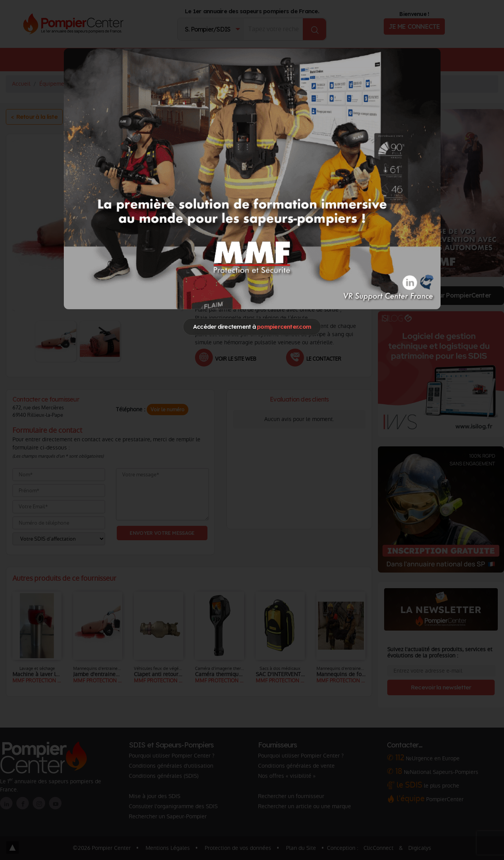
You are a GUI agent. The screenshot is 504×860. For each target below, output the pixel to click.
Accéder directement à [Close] (252, 327)
